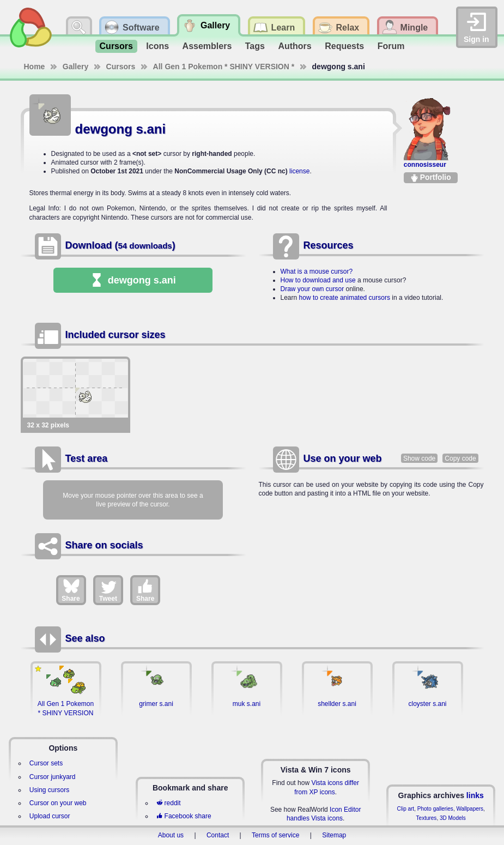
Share (71, 590)
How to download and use (318, 280)
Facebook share (184, 816)
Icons (157, 46)
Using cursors (49, 790)
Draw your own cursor (312, 289)
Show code (419, 458)
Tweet (108, 590)
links (475, 795)
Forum (391, 46)
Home (35, 67)
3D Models (453, 818)
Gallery (75, 67)
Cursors (116, 46)
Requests (344, 46)
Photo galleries (435, 809)
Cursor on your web (58, 803)
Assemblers (207, 46)
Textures (427, 818)
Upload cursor (50, 816)
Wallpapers (470, 809)
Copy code (460, 458)
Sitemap (334, 835)
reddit (168, 803)
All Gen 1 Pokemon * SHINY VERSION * (224, 67)
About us (171, 835)
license (299, 171)
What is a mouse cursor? (317, 271)
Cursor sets (46, 763)
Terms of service (275, 835)
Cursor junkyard (53, 777)
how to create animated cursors (345, 298)
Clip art (405, 809)
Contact (218, 835)
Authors (294, 46)
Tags (255, 46)
